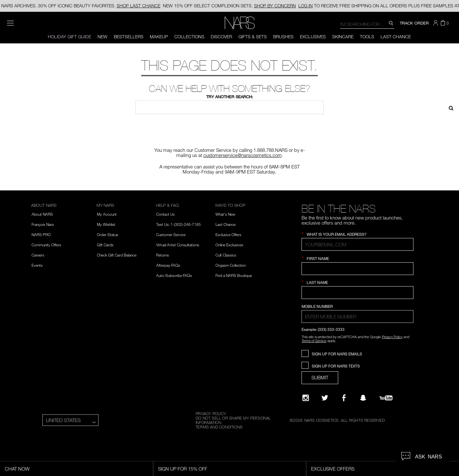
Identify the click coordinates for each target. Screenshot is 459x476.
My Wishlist (106, 224)
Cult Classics (226, 255)
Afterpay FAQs (168, 265)
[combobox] (367, 24)
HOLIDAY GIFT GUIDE (69, 37)
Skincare (343, 37)
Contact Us (165, 214)
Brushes (283, 37)
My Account (107, 214)
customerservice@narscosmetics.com (243, 155)
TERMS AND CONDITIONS (219, 427)
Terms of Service (314, 341)
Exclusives (313, 37)
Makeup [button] (159, 37)
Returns (163, 255)
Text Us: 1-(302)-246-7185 (178, 224)
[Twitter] (325, 398)
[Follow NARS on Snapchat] (363, 398)
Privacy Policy (392, 337)
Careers (38, 255)
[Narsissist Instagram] (306, 398)
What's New (225, 214)
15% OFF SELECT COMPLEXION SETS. (229, 6)
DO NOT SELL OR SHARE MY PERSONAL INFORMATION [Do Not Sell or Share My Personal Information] (233, 420)
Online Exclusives (229, 245)
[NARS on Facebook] (344, 398)
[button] (436, 23)
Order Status (108, 234)
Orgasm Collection (231, 265)
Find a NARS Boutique (234, 275)
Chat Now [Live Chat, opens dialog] (17, 469)
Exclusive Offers (228, 234)
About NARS (42, 214)
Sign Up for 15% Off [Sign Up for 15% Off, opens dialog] (183, 469)
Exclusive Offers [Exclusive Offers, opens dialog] (333, 469)
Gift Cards (105, 245)
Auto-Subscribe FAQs (174, 275)
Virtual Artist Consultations (178, 245)
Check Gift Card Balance (117, 255)
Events (37, 265)
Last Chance (396, 37)
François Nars (43, 224)
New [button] (102, 37)
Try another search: (230, 97)
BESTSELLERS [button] (129, 37)
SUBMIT (320, 377)
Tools (367, 37)
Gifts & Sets (253, 37)
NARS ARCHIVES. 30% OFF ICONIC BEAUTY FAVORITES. (81, 6)
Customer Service (171, 234)
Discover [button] (221, 37)
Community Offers (46, 245)
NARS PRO (41, 234)
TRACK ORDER (414, 23)
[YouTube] (386, 398)
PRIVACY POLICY (211, 413)
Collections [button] (189, 37)
